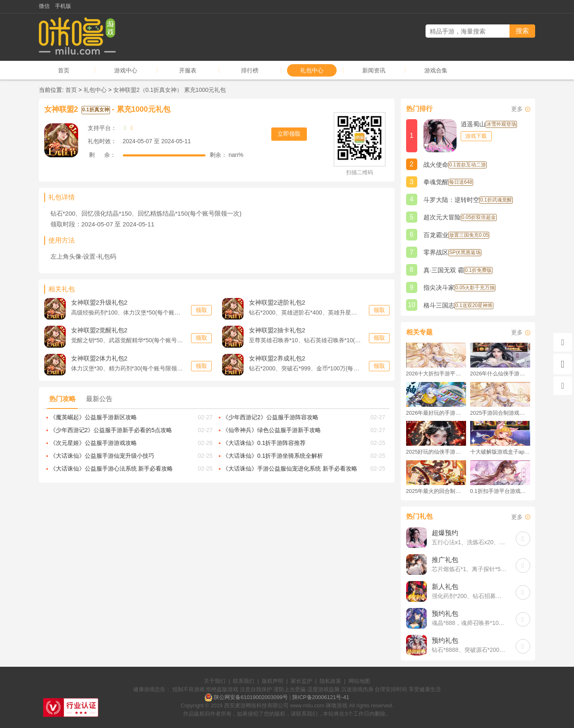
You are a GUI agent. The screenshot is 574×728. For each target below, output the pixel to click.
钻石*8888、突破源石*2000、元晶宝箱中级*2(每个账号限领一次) (470, 650)
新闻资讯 (374, 70)
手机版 (63, 6)
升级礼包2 (99, 302)
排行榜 (250, 70)
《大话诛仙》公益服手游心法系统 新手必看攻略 (112, 469)
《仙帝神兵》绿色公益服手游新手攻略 (272, 430)
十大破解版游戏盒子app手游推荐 (500, 452)
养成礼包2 (277, 358)
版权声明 (273, 681)
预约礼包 (445, 614)
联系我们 (244, 681)
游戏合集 (436, 70)
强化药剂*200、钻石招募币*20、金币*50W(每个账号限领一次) (470, 596)
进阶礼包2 (277, 302)
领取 (201, 310)
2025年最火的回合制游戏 (436, 491)
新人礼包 (445, 587)
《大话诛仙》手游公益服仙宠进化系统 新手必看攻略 (290, 469)
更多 (517, 109)
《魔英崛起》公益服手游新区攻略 (93, 417)
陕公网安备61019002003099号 (251, 697)
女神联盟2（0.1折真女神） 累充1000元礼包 (170, 90)
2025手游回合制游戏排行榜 (500, 413)
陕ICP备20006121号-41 (321, 697)
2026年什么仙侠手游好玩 (500, 374)
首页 (64, 70)
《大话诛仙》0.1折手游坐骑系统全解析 (273, 456)
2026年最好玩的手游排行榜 (436, 413)
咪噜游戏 (337, 705)
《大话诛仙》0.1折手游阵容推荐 (264, 443)
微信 (44, 6)
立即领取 (289, 134)
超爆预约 (445, 533)
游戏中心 (126, 70)
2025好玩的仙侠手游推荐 (436, 452)
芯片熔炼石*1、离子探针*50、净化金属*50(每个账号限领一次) (470, 569)
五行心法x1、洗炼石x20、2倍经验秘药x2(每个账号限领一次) (470, 542)
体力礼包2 (99, 358)
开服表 (188, 70)
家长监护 (301, 681)
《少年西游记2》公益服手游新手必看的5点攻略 (111, 430)
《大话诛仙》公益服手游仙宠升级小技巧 (102, 456)
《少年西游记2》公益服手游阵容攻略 (270, 417)
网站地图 (359, 681)
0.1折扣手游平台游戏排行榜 (500, 491)
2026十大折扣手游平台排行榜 (436, 374)
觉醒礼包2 (99, 330)
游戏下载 (476, 136)
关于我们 (215, 681)
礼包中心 (312, 70)
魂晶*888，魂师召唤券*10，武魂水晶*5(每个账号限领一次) (470, 623)
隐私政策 (330, 681)
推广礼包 (445, 560)
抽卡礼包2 (277, 330)
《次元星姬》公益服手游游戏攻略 (93, 443)
